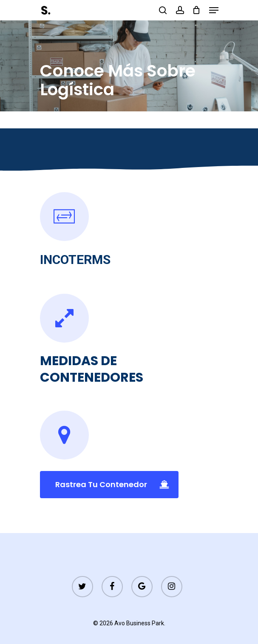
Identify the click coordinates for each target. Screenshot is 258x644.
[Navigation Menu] (214, 10)
